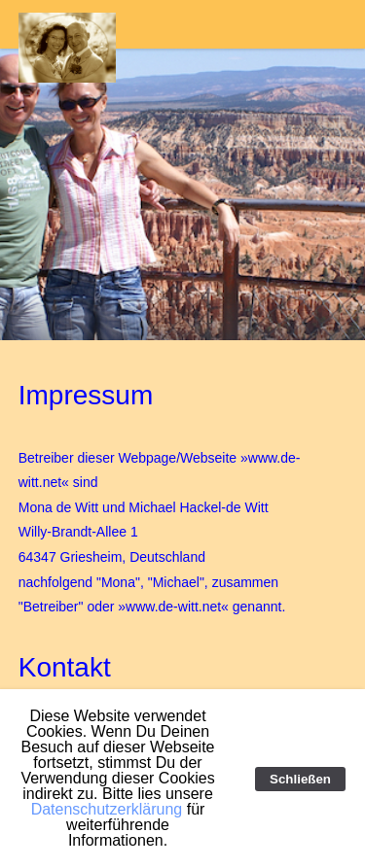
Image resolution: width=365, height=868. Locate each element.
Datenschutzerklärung (107, 809)
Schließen (300, 779)
